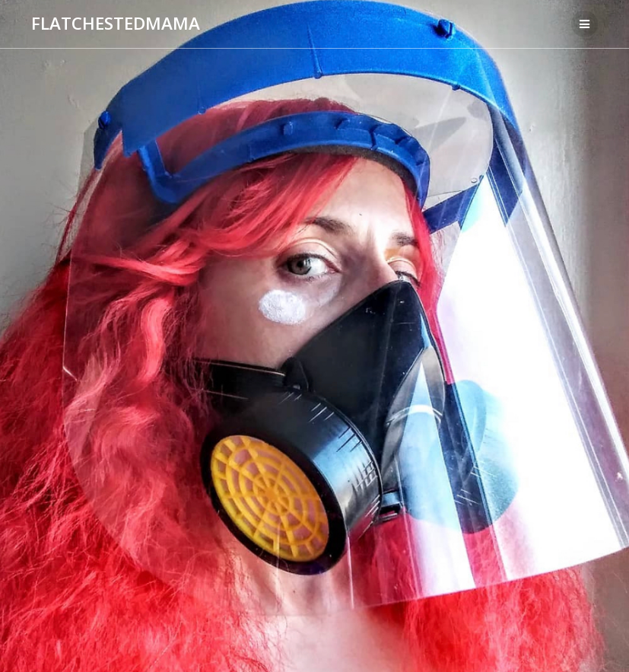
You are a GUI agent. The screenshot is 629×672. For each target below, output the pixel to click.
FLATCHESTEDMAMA (116, 24)
